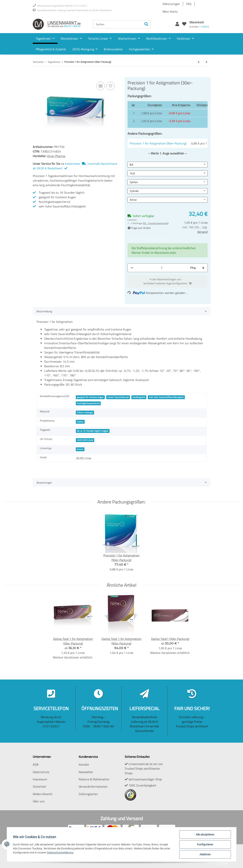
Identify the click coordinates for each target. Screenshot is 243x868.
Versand (202, 232)
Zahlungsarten (88, 794)
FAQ (189, 4)
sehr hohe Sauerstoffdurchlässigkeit (166, 397)
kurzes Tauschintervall (118, 397)
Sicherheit (39, 786)
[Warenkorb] (199, 24)
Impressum (40, 779)
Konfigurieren (205, 844)
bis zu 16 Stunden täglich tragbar (93, 431)
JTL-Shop (223, 863)
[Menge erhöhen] (203, 268)
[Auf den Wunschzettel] (110, 86)
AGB (36, 764)
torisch (80, 449)
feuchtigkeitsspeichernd (88, 403)
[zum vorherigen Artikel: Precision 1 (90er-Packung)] (199, 62)
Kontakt (84, 764)
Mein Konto (170, 11)
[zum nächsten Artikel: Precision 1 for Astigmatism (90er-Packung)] (207, 62)
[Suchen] (118, 24)
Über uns (39, 801)
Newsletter (86, 772)
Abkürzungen (171, 4)
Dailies (80, 422)
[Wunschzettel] (184, 24)
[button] (177, 24)
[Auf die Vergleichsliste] (101, 86)
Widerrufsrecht (43, 794)
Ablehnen (205, 854)
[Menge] (162, 268)
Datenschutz (41, 772)
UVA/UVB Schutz (85, 440)
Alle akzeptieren (205, 835)
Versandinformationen (93, 786)
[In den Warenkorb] (36, 75)
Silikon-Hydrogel (85, 412)
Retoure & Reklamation (94, 779)
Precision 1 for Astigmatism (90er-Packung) (158, 143)
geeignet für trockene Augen (90, 397)
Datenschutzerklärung (60, 852)
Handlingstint (139, 397)
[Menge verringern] (132, 268)
